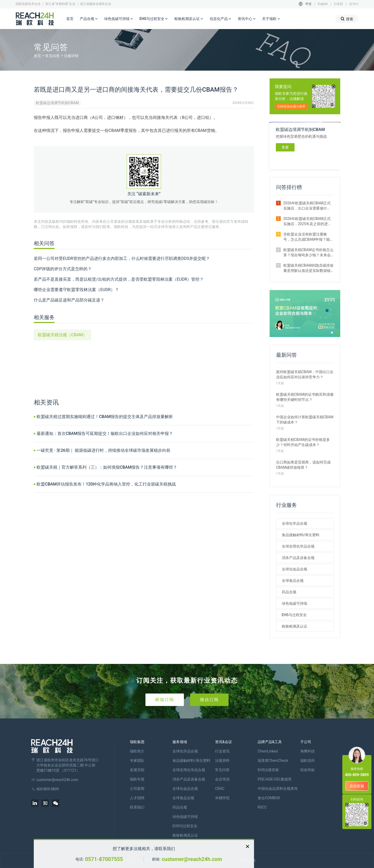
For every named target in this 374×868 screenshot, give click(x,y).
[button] (332, 333)
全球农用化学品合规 (298, 546)
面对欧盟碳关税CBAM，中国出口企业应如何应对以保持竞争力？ (305, 374)
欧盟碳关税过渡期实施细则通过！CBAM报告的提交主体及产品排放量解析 (105, 417)
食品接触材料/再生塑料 (301, 535)
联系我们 (137, 807)
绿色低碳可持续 (119, 19)
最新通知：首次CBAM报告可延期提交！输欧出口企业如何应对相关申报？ (105, 433)
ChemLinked (268, 751)
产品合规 (89, 19)
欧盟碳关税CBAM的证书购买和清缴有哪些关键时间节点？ (305, 397)
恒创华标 (308, 770)
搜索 (347, 19)
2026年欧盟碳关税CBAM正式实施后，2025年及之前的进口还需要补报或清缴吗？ (307, 221)
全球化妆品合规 (295, 569)
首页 (70, 19)
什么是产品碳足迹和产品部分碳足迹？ (69, 300)
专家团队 (137, 761)
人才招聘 (137, 798)
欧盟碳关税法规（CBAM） (62, 335)
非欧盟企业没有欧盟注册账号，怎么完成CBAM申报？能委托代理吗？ (308, 237)
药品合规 (289, 592)
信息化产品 (221, 19)
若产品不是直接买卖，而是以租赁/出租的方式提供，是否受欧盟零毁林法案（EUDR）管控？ (119, 279)
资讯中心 (247, 19)
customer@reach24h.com (192, 859)
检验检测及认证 (189, 19)
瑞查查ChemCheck (273, 761)
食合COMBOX (269, 798)
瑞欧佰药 (308, 761)
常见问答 (52, 56)
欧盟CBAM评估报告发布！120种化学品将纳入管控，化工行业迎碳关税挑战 (106, 484)
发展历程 (137, 770)
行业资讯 (222, 751)
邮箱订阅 (165, 700)
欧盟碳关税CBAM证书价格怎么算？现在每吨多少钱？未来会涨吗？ (308, 253)
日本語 (338, 4)
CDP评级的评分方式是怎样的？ (63, 269)
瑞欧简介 (137, 751)
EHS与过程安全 (154, 19)
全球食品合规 (293, 581)
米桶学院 (222, 798)
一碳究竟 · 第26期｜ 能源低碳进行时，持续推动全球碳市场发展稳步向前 (103, 450)
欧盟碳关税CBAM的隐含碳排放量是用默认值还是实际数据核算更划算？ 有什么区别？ (308, 268)
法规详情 (71, 56)
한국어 (354, 4)
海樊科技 (308, 751)
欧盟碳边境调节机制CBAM (57, 103)
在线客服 (357, 786)
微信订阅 (209, 700)
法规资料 (222, 761)
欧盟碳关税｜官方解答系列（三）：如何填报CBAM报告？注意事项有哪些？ (107, 467)
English (323, 4)
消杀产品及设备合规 (298, 558)
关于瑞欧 (271, 19)
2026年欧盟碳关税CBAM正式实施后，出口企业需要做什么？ (307, 206)
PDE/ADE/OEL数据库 (275, 779)
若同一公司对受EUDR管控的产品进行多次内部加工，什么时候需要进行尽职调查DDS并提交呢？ (122, 258)
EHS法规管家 (268, 770)
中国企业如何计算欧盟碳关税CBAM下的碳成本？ (305, 420)
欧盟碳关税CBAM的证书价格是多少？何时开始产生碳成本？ (303, 442)
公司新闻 (137, 789)
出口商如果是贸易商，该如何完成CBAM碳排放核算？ (303, 465)
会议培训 (222, 779)
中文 (309, 4)
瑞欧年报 (137, 779)
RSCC (262, 807)
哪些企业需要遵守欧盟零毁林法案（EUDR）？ (76, 290)
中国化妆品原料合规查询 (278, 789)
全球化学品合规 (295, 523)
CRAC (220, 789)
